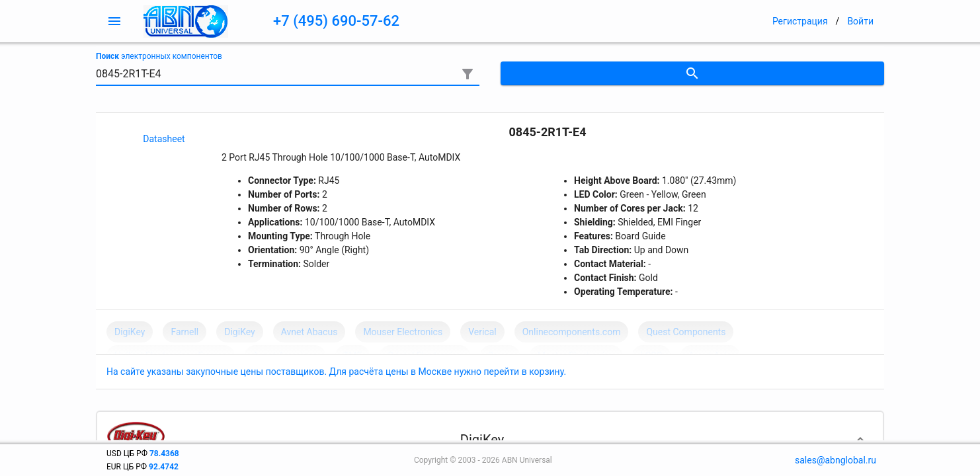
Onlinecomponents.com (572, 332)
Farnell (184, 332)
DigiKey (130, 332)
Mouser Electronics (403, 332)
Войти (860, 21)
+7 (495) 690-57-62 (336, 21)
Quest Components (686, 332)
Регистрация (800, 21)
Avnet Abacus (309, 332)
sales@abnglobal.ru (836, 460)
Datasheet (164, 139)
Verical (482, 332)
